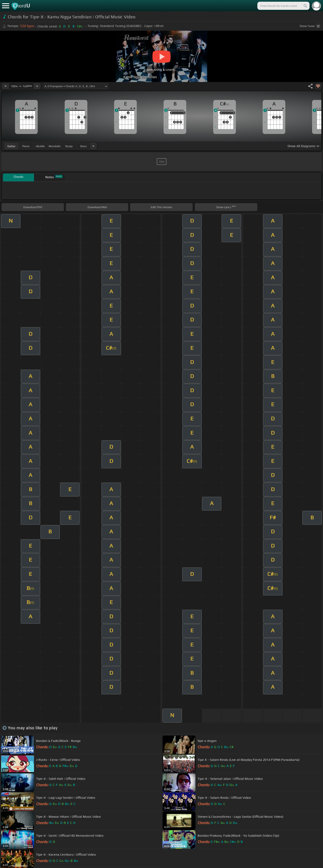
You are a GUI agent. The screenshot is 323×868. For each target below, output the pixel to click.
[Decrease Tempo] (6, 86)
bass (84, 146)
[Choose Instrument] (93, 146)
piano (26, 146)
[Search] (305, 6)
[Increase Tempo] (37, 86)
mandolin (55, 146)
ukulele (40, 146)
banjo (69, 146)
